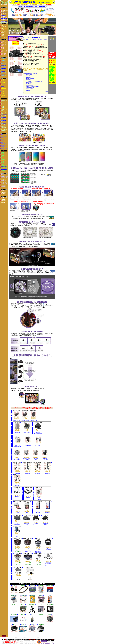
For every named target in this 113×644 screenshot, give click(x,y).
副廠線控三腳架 (30, 85)
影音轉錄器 (28, 497)
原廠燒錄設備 (29, 90)
